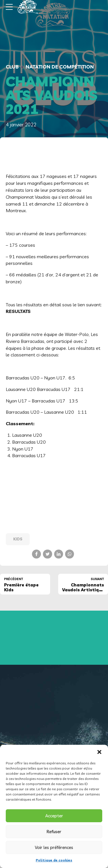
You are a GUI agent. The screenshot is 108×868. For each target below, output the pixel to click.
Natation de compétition (60, 67)
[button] (99, 752)
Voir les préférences (54, 847)
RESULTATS (18, 311)
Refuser (54, 832)
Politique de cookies (54, 860)
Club (12, 67)
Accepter (54, 816)
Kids (18, 539)
